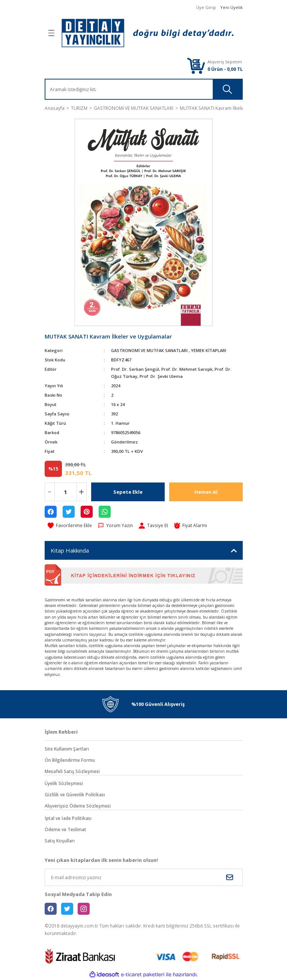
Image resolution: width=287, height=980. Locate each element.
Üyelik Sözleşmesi (64, 783)
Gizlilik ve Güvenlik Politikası (75, 794)
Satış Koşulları (60, 841)
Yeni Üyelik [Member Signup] (231, 7)
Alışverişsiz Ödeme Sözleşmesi (78, 806)
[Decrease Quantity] (50, 492)
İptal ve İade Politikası (68, 818)
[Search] (87, 89)
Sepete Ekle (128, 492)
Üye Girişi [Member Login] (206, 7)
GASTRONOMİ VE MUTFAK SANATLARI (149, 350)
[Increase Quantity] (82, 492)
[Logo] (147, 33)
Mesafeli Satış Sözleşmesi (72, 771)
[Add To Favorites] (70, 526)
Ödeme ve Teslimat (65, 829)
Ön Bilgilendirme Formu (70, 760)
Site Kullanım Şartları (67, 749)
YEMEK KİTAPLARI (209, 350)
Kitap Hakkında (70, 550)
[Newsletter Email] (144, 877)
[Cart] (196, 65)
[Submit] (230, 877)
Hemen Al (206, 492)
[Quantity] (66, 492)
